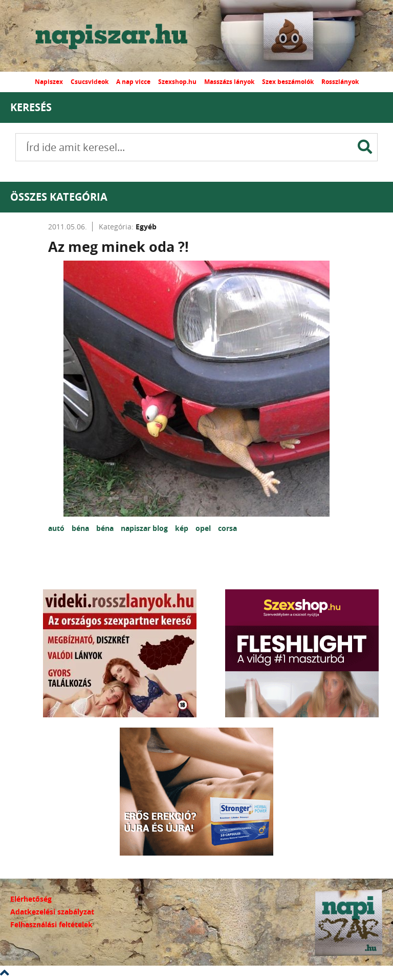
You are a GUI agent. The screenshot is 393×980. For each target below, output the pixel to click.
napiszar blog (145, 528)
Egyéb (146, 227)
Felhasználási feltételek (51, 924)
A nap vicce (133, 82)
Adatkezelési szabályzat (52, 912)
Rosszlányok (340, 82)
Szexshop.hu (177, 82)
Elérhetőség (31, 899)
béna (81, 528)
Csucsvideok (90, 82)
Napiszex (49, 82)
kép (183, 528)
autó (57, 528)
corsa (227, 528)
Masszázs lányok (229, 82)
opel (204, 528)
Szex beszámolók (288, 82)
